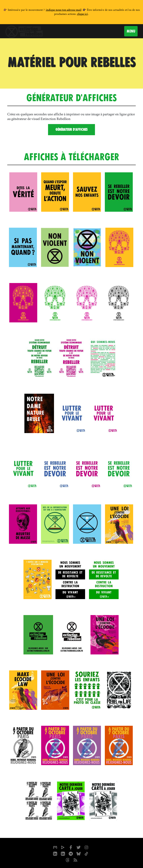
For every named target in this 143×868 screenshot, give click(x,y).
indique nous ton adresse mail (64, 10)
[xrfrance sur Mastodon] (55, 847)
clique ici (82, 14)
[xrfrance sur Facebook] (71, 847)
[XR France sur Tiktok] (86, 853)
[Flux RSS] (75, 860)
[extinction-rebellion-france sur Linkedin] (63, 853)
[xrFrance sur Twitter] (79, 847)
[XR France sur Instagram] (71, 853)
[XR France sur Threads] (68, 860)
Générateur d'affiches (71, 130)
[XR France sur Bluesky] (79, 853)
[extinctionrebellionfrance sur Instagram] (86, 847)
